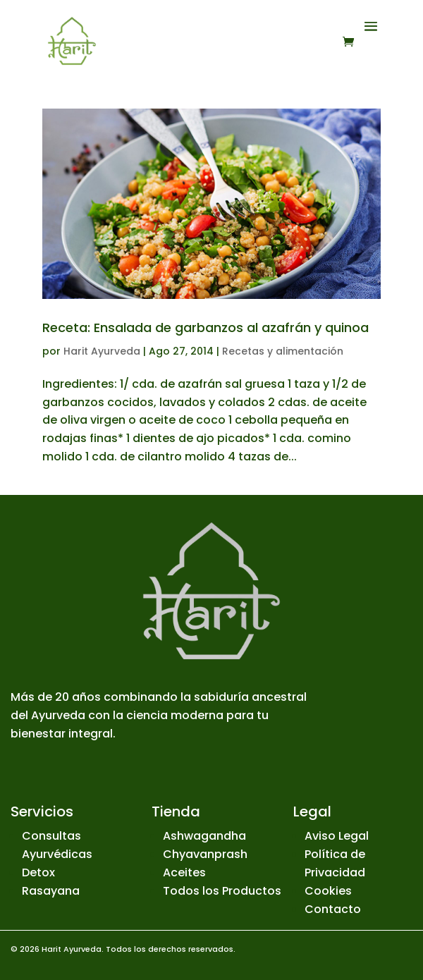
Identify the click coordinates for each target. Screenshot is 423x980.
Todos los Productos (222, 891)
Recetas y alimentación (283, 351)
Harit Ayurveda (102, 351)
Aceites (184, 872)
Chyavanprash (205, 854)
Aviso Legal (337, 836)
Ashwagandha (204, 836)
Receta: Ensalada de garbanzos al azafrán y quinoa (206, 327)
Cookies (328, 891)
